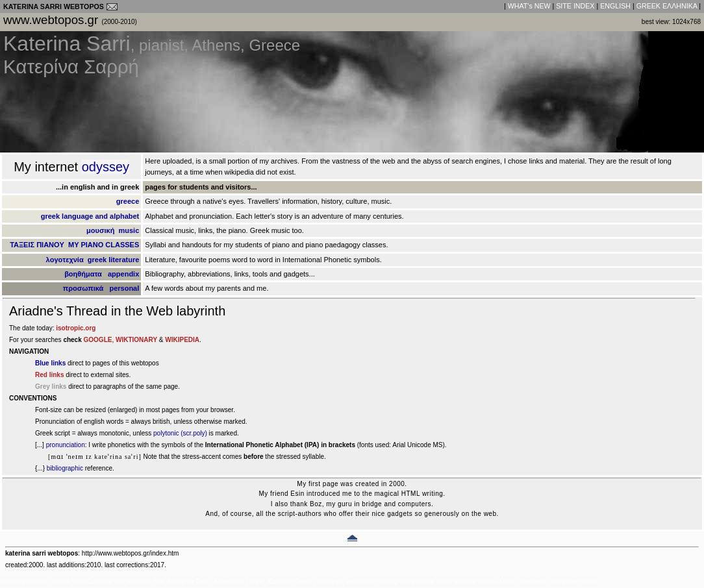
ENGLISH (615, 6)
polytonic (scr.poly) (180, 433)
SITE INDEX (575, 6)
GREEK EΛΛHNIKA (667, 6)
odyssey (106, 167)
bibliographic (65, 468)
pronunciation (66, 445)
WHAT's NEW (529, 6)
